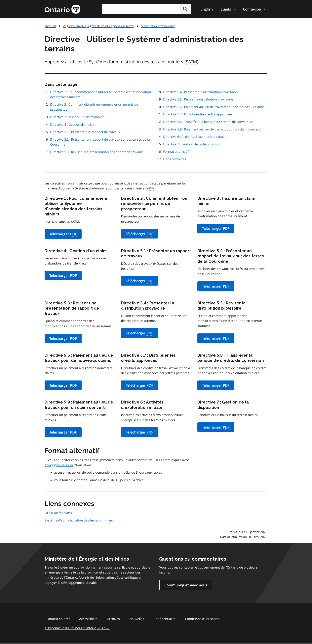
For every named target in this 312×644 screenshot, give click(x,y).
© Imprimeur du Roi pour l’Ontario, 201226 (77, 628)
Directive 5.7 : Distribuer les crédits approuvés (198, 114)
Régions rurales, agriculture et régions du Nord (98, 26)
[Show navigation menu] (228, 9)
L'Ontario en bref (57, 619)
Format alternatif (176, 152)
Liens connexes (175, 159)
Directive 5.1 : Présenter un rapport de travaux (85, 132)
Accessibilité (88, 619)
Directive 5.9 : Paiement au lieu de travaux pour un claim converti (212, 129)
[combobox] (146, 9)
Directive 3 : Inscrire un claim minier (77, 117)
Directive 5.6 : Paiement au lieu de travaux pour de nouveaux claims (214, 107)
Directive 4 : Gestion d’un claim (73, 125)
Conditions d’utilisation (202, 619)
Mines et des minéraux (158, 26)
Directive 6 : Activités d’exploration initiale (194, 137)
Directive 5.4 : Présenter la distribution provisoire (200, 92)
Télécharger (63, 234)
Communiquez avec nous (186, 585)
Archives (113, 619)
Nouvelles (137, 619)
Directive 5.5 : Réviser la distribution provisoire (198, 99)
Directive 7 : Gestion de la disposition (191, 144)
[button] (185, 9)
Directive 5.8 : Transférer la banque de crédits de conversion (208, 122)
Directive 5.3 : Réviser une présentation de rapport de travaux (96, 152)
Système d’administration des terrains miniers (79, 520)
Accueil (50, 26)
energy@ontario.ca (59, 465)
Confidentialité (165, 619)
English (207, 9)
